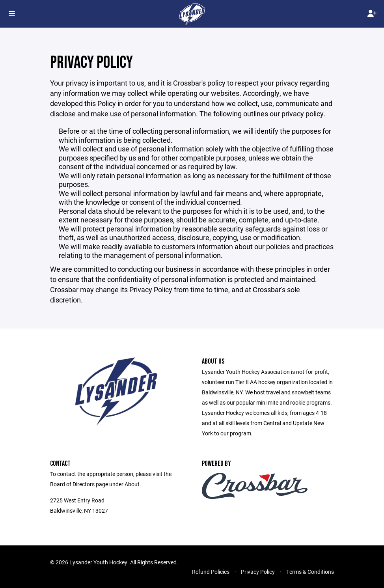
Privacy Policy (258, 572)
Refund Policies (211, 572)
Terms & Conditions (310, 572)
